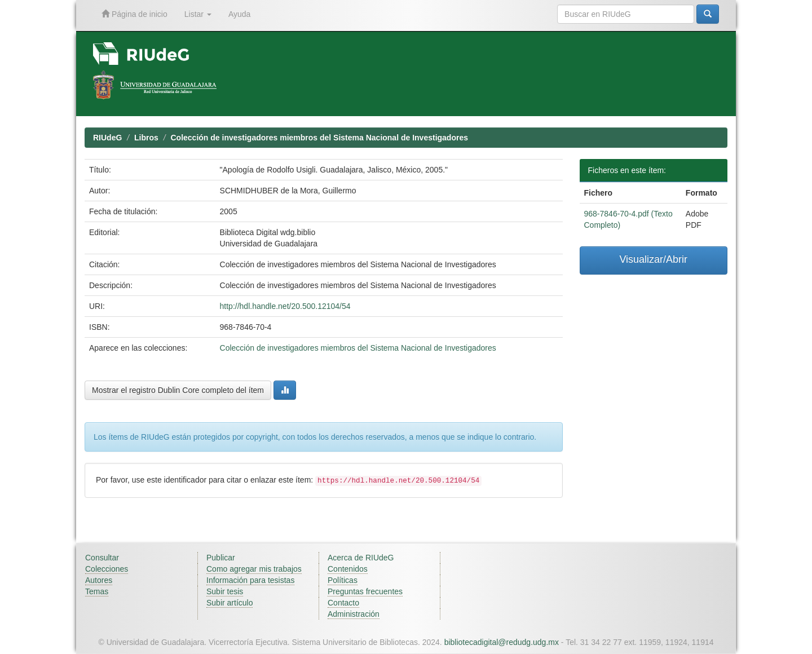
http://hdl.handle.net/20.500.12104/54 (285, 306)
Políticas (343, 580)
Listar (198, 14)
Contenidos (348, 569)
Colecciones (107, 569)
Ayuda (239, 14)
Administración (354, 614)
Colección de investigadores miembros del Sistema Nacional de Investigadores (319, 138)
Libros (146, 138)
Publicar (221, 558)
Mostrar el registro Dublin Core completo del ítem (178, 390)
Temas (97, 591)
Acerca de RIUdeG (361, 558)
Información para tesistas (250, 580)
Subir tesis (225, 591)
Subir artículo (230, 603)
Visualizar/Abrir (653, 259)
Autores (99, 580)
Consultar (102, 558)
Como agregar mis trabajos (254, 569)
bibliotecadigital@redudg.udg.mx (502, 642)
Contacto (343, 603)
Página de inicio (134, 14)
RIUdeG (107, 138)
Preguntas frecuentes (365, 591)
